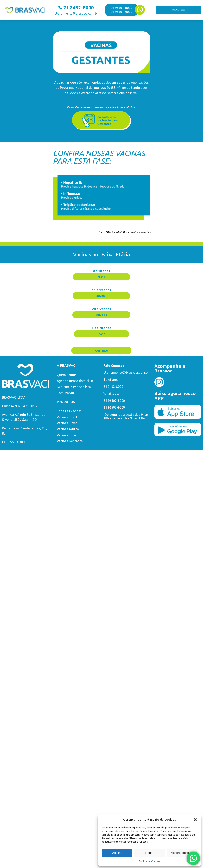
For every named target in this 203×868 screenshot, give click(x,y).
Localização (65, 393)
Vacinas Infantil (68, 417)
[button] (195, 820)
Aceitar (117, 853)
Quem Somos (67, 375)
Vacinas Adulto (68, 429)
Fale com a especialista (74, 387)
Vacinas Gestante (70, 441)
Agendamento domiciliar (75, 381)
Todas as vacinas (69, 411)
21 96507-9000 (121, 12)
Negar (150, 853)
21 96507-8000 (121, 8)
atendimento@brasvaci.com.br (126, 372)
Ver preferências (182, 853)
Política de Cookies (149, 861)
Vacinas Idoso (67, 435)
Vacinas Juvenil (68, 423)
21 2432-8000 (113, 387)
